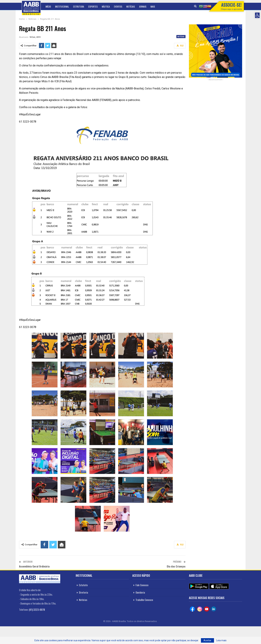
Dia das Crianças (176, 566)
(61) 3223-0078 (37, 609)
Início (48, 6)
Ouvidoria (140, 592)
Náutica (106, 6)
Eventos (118, 6)
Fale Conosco (142, 585)
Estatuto (83, 585)
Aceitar (207, 640)
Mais (153, 6)
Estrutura (79, 6)
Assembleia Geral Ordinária (34, 566)
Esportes (93, 6)
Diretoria (83, 592)
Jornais (143, 6)
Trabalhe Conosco (144, 600)
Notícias (131, 6)
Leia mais (221, 640)
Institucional (62, 6)
